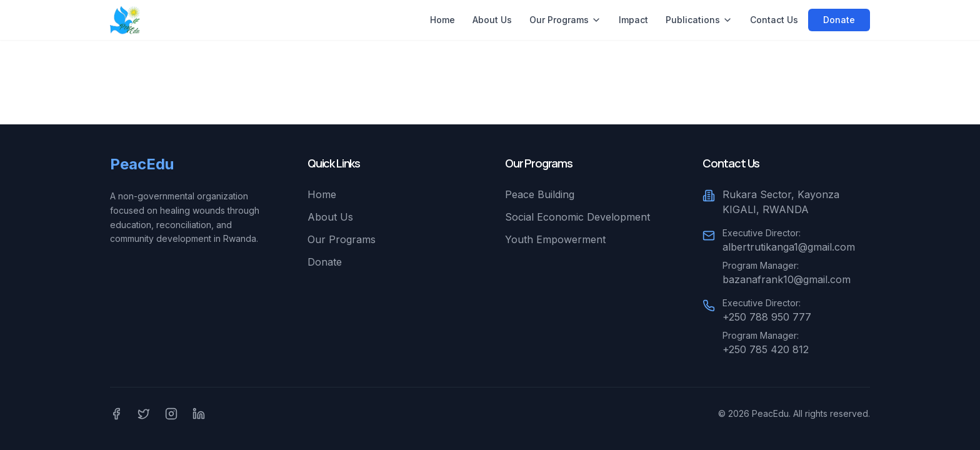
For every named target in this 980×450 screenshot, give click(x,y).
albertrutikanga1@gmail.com (789, 247)
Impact (633, 20)
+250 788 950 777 (767, 317)
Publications (699, 20)
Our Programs (565, 20)
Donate (839, 20)
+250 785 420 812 (766, 349)
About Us (492, 20)
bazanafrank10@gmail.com (787, 279)
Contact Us (774, 20)
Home (442, 20)
